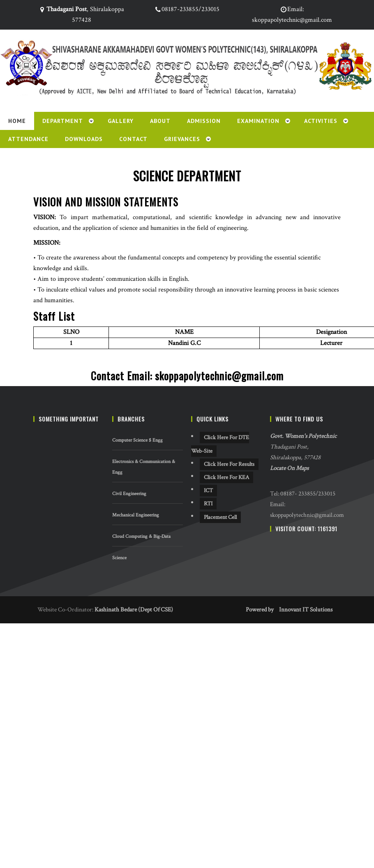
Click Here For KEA (226, 477)
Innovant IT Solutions (306, 610)
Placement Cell (220, 517)
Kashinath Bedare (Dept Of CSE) (134, 610)
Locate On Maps (289, 468)
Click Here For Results (229, 464)
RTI (208, 504)
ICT (208, 491)
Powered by (260, 610)
